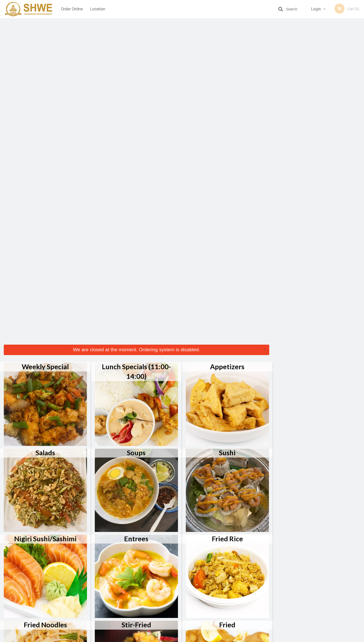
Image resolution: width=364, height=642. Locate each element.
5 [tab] (330, 102)
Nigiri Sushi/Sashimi (45, 216)
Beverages (45, 474)
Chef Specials (45, 388)
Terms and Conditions (222, 587)
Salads (45, 130)
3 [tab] (315, 102)
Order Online (72, 9)
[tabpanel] (318, 69)
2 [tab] (307, 102)
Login (316, 9)
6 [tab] (337, 102)
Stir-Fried (136, 302)
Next (360, 69)
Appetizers (227, 44)
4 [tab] (322, 102)
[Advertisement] (306, 184)
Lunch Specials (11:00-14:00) (136, 49)
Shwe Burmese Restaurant (90, 568)
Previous (277, 69)
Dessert (227, 388)
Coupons (213, 574)
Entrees (136, 216)
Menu (169, 574)
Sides (136, 388)
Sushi (227, 130)
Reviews (213, 581)
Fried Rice (227, 216)
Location (98, 9)
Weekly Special (45, 44)
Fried (227, 302)
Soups (136, 130)
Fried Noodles (45, 302)
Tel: (264, 587)
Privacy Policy (217, 593)
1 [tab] (300, 102)
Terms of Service (190, 638)
